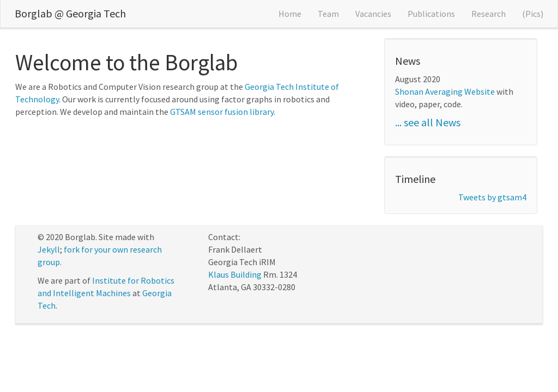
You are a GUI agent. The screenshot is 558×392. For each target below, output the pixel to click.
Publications (431, 14)
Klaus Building (235, 274)
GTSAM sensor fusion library (222, 112)
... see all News (428, 122)
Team (328, 14)
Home (290, 14)
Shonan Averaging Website (445, 91)
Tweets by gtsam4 (492, 197)
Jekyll (49, 249)
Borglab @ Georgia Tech (70, 13)
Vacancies (373, 14)
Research (489, 14)
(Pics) (533, 14)
